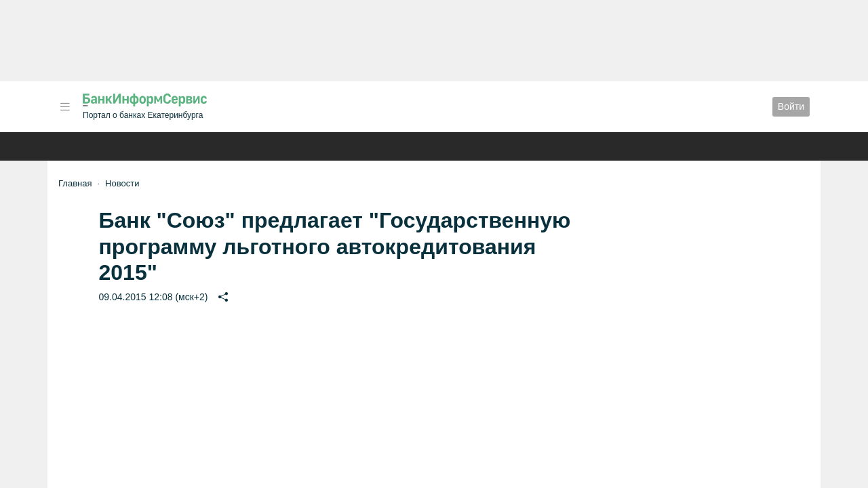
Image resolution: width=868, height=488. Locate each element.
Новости (122, 183)
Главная (75, 183)
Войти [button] (791, 106)
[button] (65, 107)
